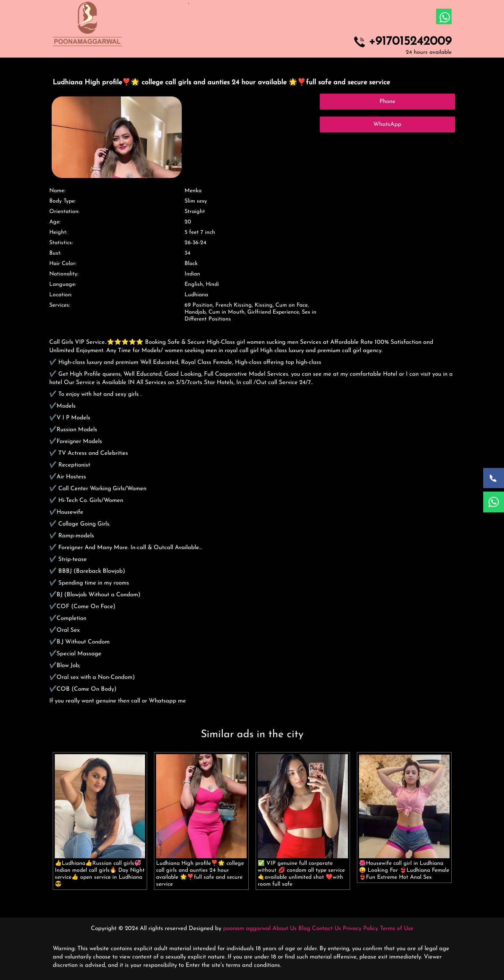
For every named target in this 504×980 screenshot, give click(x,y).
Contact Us (326, 928)
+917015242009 (410, 42)
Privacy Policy (360, 928)
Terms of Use (397, 928)
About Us (284, 928)
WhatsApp (387, 124)
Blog (304, 928)
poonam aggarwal (247, 928)
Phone (387, 101)
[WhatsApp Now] (494, 502)
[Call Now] (494, 478)
